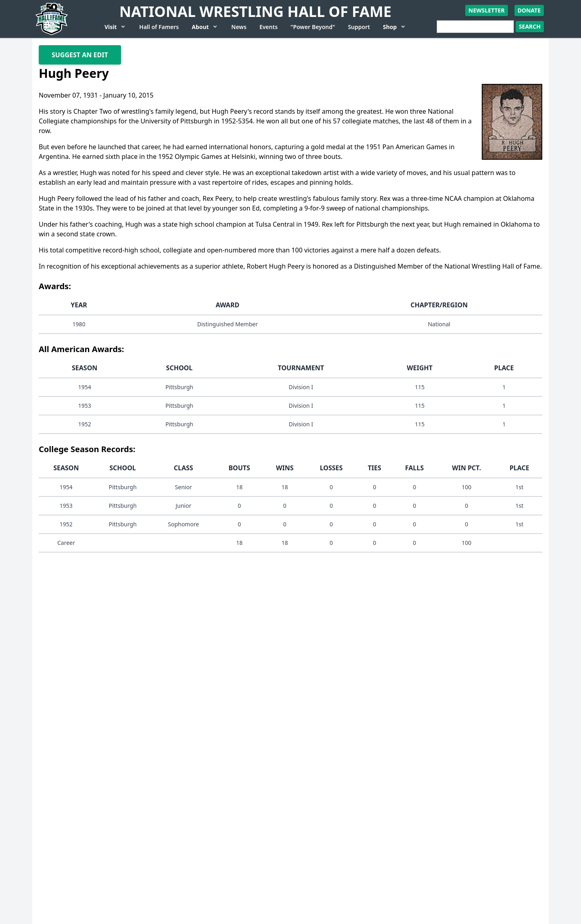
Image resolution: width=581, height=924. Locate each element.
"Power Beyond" (313, 27)
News (239, 27)
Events (269, 27)
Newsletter (487, 10)
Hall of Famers (159, 27)
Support (359, 27)
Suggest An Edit (80, 55)
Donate (529, 10)
